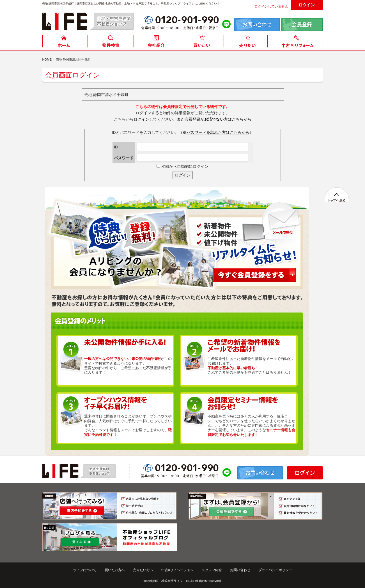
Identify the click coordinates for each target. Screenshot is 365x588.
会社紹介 (156, 43)
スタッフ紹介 (212, 570)
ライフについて (85, 570)
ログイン (183, 175)
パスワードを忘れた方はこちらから (218, 132)
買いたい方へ (115, 570)
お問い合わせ (240, 570)
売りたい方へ (143, 570)
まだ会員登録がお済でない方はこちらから (214, 119)
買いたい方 (201, 43)
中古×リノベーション (177, 570)
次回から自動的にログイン (183, 166)
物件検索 (111, 43)
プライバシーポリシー (275, 570)
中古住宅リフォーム (296, 43)
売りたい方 (247, 43)
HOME (65, 43)
